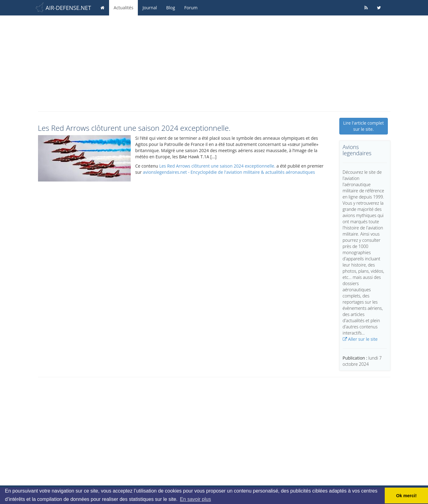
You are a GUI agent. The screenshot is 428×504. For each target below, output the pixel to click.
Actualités (124, 8)
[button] (84, 158)
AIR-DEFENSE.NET (68, 8)
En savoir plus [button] (195, 499)
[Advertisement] (214, 62)
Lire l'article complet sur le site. (364, 126)
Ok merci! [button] (406, 496)
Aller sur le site (360, 339)
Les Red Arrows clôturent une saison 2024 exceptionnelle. (217, 166)
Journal (150, 8)
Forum (191, 8)
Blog (171, 8)
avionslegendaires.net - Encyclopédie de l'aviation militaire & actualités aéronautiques (229, 172)
